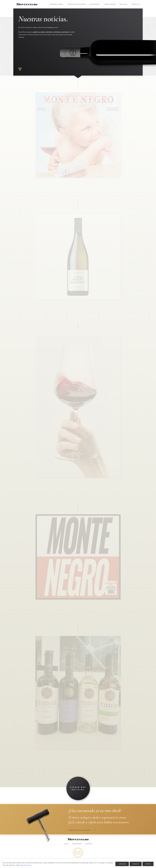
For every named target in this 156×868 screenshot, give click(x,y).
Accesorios (95, 4)
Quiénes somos (57, 4)
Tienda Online (110, 4)
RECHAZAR (136, 864)
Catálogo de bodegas (77, 4)
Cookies (89, 844)
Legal (66, 844)
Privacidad (77, 844)
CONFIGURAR (122, 864)
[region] (78, 863)
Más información (26, 865)
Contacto (135, 4)
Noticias (123, 4)
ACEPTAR (148, 864)
